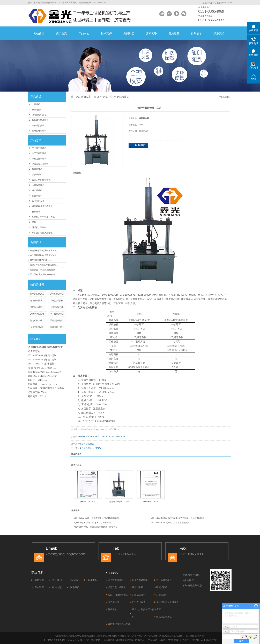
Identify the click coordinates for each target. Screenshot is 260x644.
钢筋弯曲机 (37, 110)
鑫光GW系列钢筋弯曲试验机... (44, 265)
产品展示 (75, 580)
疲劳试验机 (37, 196)
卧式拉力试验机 (39, 227)
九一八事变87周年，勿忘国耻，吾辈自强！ (93, 523)
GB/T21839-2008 (102, 437)
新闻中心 (92, 580)
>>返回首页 (224, 97)
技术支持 (106, 33)
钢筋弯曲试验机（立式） (91, 448)
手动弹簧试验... (57, 321)
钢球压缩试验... (57, 294)
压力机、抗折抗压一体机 (43, 217)
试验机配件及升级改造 (42, 206)
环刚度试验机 (57, 301)
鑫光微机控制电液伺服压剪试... (44, 251)
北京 (187, 640)
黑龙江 (164, 640)
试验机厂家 (182, 636)
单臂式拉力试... (57, 327)
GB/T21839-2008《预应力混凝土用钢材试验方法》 (97, 518)
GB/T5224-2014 (118, 437)
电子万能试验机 (39, 153)
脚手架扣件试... (37, 294)
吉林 (171, 640)
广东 (214, 640)
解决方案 (57, 587)
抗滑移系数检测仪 (40, 120)
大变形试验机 (37, 327)
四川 (203, 640)
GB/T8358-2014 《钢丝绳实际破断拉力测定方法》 (97, 527)
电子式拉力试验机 (149, 636)
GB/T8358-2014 (87, 437)
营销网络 (151, 33)
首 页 (96, 97)
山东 (192, 640)
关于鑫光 (61, 33)
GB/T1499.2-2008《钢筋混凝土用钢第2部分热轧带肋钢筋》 (178, 518)
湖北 (198, 640)
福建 (209, 640)
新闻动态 (129, 33)
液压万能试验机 (39, 159)
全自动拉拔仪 (38, 126)
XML (230, 3)
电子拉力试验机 (39, 148)
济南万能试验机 (167, 636)
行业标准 (36, 212)
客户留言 (39, 587)
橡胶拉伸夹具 (57, 307)
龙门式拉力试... (37, 321)
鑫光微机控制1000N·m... (41, 260)
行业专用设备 (38, 201)
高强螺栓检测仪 (39, 115)
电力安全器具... (37, 301)
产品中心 (84, 33)
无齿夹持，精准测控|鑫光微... (43, 270)
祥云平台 (85, 640)
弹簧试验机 (37, 175)
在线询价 (138, 145)
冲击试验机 (37, 190)
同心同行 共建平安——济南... (43, 274)
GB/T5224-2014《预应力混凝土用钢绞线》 (170, 523)
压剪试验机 (37, 169)
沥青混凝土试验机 (40, 164)
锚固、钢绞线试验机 (41, 180)
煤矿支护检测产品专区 (42, 233)
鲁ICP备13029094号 (54, 640)
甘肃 (176, 640)
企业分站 (207, 3)
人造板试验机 (38, 185)
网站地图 (217, 3)
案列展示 (196, 33)
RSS (224, 3)
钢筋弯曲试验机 (87, 444)
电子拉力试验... (57, 314)
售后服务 (174, 33)
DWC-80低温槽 (37, 314)
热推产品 (140, 640)
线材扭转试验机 (39, 131)
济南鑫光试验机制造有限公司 (118, 640)
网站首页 (39, 33)
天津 (182, 640)
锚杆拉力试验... (37, 307)
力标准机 (36, 104)
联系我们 (219, 33)
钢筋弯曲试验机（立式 (119, 502)
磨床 (34, 222)
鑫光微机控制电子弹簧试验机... (44, 255)
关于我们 (57, 580)
